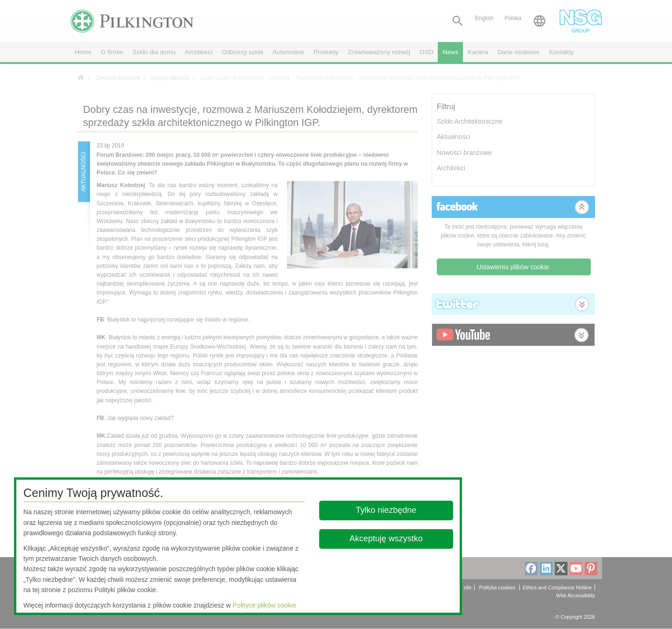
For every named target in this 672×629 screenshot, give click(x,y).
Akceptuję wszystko (386, 538)
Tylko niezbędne (386, 510)
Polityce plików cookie (264, 605)
